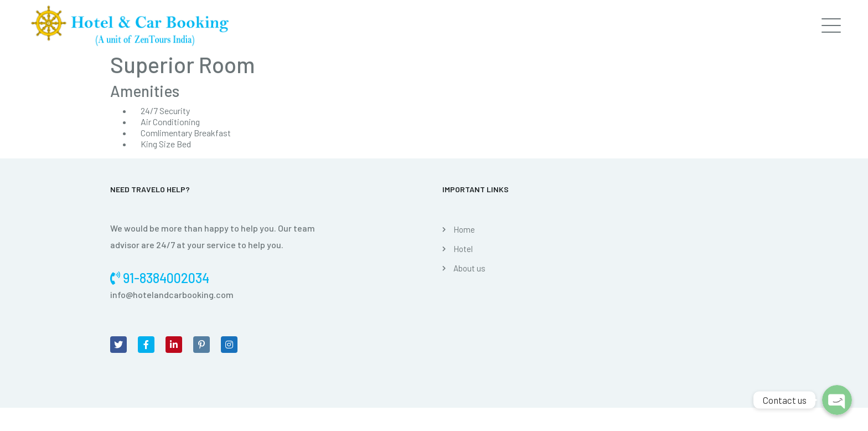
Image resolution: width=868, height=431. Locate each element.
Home (464, 229)
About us (469, 268)
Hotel (463, 249)
